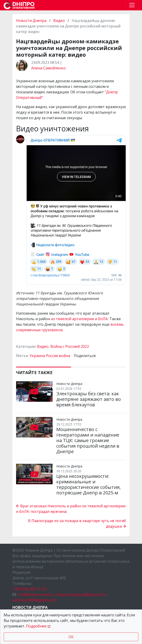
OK (71, 637)
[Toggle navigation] (132, 5)
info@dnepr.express (35, 594)
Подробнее (36, 626)
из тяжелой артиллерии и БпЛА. (80, 319)
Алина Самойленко (48, 68)
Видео (59, 21)
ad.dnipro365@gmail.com (34, 600)
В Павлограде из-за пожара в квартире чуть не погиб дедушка (77, 523)
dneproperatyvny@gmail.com (81, 594)
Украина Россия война (50, 356)
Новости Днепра (32, 21)
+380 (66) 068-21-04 (29, 589)
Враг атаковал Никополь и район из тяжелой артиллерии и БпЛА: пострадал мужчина (71, 509)
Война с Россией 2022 (70, 346)
